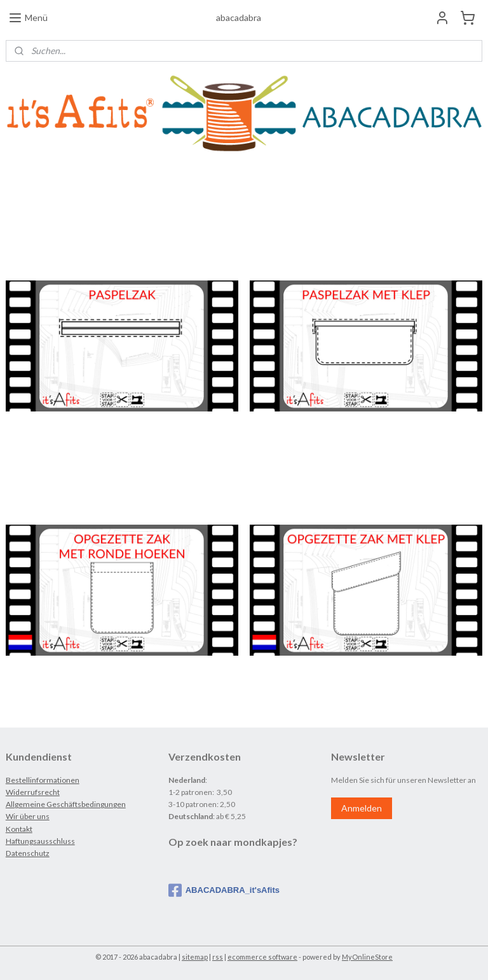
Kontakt (19, 829)
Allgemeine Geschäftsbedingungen (66, 804)
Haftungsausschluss (40, 841)
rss (218, 957)
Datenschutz (28, 853)
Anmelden (362, 808)
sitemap (195, 957)
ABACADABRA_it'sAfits (224, 890)
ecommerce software (262, 957)
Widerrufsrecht (33, 792)
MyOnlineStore (367, 957)
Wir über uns (28, 816)
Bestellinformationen (43, 780)
